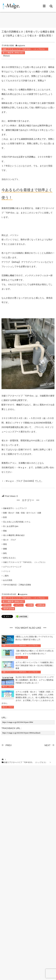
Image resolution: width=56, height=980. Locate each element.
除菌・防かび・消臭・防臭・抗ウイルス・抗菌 (22, 513)
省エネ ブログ (9, 540)
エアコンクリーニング (12, 567)
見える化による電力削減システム (17, 522)
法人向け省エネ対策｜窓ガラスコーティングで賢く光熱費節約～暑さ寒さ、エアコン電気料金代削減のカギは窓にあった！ (35, 680)
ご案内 (6, 576)
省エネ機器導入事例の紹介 (13, 53)
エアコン (19, 605)
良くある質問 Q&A (11, 526)
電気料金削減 (9, 609)
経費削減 (41, 605)
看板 (5, 531)
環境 (5, 544)
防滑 (5, 517)
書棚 (5, 549)
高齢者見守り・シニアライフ (15, 508)
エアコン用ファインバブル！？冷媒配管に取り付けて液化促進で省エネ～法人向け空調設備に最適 (35, 665)
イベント (7, 571)
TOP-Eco (7, 605)
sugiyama (21, 46)
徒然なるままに (9, 558)
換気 (5, 553)
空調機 (30, 605)
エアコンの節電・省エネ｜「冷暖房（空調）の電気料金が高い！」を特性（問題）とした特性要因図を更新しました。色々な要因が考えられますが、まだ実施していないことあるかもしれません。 (28, 698)
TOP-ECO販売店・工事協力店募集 (17, 585)
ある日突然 (8, 580)
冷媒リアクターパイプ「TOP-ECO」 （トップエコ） (25, 49)
